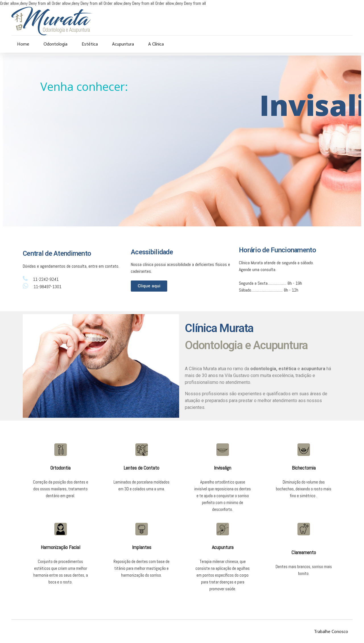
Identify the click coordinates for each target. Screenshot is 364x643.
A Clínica (156, 44)
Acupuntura (123, 44)
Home (23, 44)
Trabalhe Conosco (331, 631)
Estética (90, 44)
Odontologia (55, 44)
